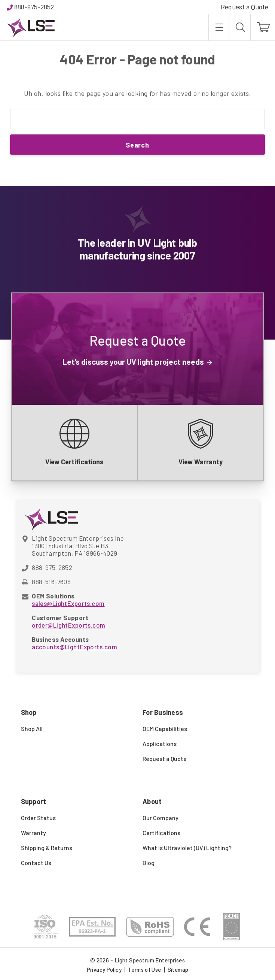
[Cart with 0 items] (263, 27)
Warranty (33, 833)
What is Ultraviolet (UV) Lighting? (187, 848)
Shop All (32, 729)
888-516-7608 (51, 582)
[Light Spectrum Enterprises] (31, 27)
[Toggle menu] (219, 27)
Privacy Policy (104, 970)
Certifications (161, 833)
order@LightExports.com (68, 625)
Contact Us (36, 863)
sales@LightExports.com (68, 603)
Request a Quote (245, 7)
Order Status (38, 818)
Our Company (161, 818)
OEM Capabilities (165, 729)
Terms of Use (145, 970)
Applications (160, 744)
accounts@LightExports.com (74, 647)
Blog (149, 863)
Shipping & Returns (47, 848)
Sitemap (178, 970)
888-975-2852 (34, 7)
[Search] (240, 27)
